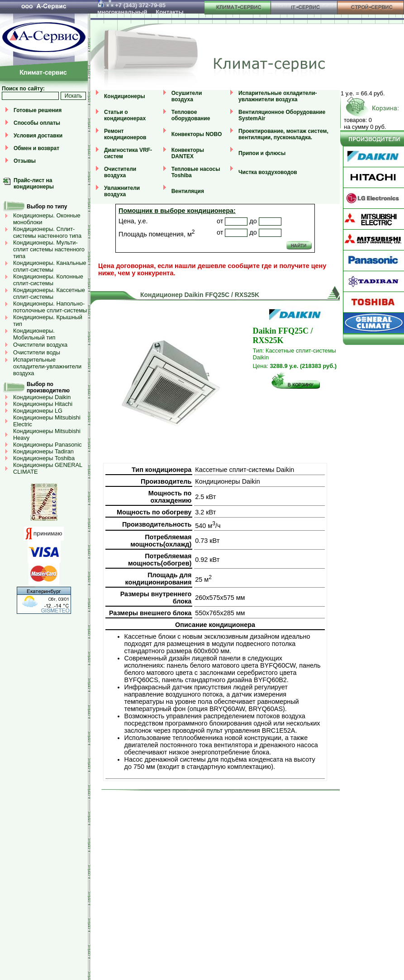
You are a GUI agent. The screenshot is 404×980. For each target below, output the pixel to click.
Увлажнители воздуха (122, 191)
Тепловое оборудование (191, 115)
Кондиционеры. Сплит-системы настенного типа (47, 232)
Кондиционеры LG (38, 411)
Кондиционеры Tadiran (43, 451)
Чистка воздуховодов (268, 172)
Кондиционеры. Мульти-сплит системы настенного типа (49, 249)
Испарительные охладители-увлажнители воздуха (47, 366)
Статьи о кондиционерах (125, 115)
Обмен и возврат (36, 148)
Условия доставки (38, 136)
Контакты (169, 12)
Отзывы (25, 161)
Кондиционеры (124, 96)
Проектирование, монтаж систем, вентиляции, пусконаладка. (283, 134)
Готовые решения (38, 110)
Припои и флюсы (262, 153)
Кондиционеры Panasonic (48, 445)
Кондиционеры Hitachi (43, 404)
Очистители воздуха (40, 345)
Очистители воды (37, 352)
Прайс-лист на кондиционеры (34, 184)
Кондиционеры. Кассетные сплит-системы (49, 293)
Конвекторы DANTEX (188, 153)
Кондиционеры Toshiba (44, 458)
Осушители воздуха (187, 96)
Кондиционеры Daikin (42, 397)
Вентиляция (188, 191)
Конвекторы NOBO (197, 134)
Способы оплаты (37, 123)
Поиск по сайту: (23, 89)
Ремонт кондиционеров (125, 134)
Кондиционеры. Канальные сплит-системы (50, 266)
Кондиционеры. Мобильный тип (34, 334)
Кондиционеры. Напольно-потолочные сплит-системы (50, 307)
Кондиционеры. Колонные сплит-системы (48, 280)
